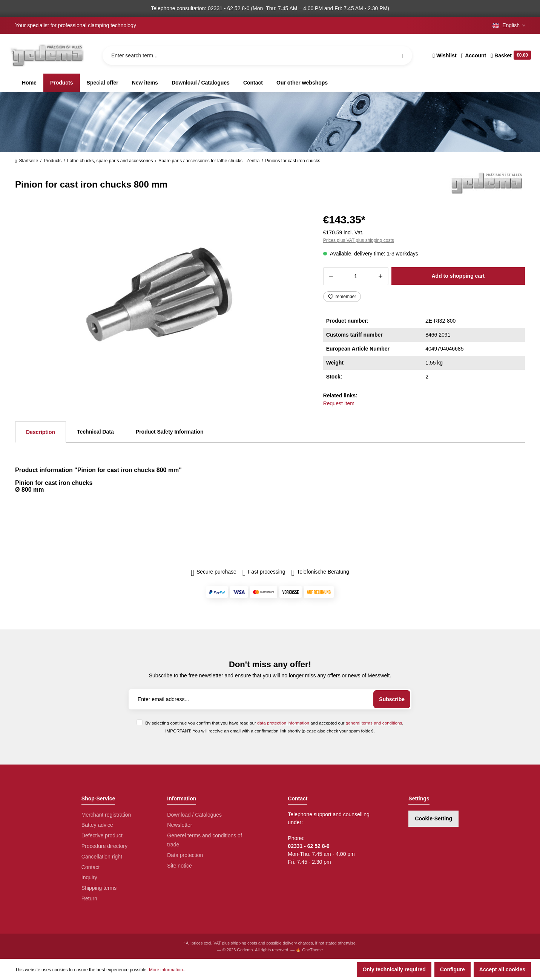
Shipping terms (99, 888)
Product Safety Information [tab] (170, 432)
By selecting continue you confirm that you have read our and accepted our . (274, 723)
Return (89, 898)
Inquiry (89, 877)
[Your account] (474, 55)
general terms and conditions (374, 723)
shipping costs (244, 943)
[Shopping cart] (510, 55)
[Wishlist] (444, 55)
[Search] (402, 55)
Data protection (185, 855)
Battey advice (97, 825)
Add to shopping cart (458, 276)
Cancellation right (102, 857)
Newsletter (179, 825)
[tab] (41, 432)
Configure (453, 969)
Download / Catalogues (194, 815)
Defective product (102, 835)
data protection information (283, 723)
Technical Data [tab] (95, 432)
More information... (168, 970)
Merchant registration (106, 815)
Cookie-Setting (433, 818)
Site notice (179, 866)
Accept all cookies (502, 969)
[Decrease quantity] (331, 276)
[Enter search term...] (257, 55)
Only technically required (394, 969)
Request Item (339, 403)
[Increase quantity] (381, 276)
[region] (160, 292)
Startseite (27, 161)
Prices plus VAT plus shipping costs (359, 240)
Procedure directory (104, 846)
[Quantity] (356, 276)
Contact (91, 867)
